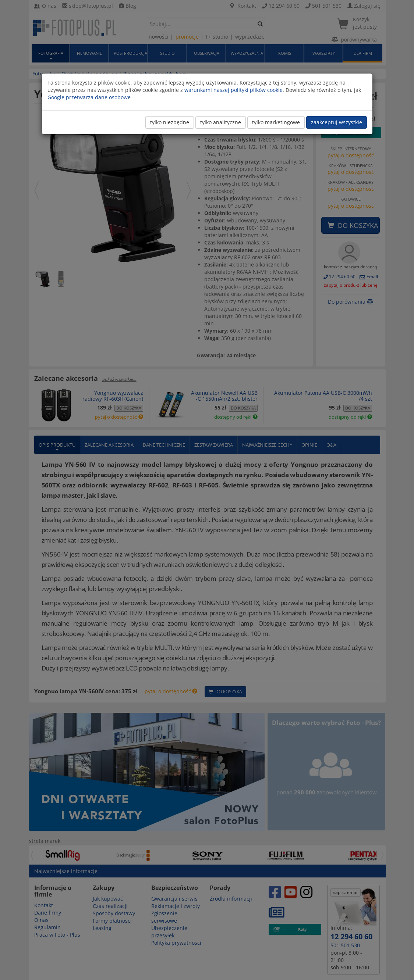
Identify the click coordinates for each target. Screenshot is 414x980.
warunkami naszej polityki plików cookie (233, 90)
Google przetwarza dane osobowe (89, 97)
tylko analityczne (221, 122)
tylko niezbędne (170, 122)
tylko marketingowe (276, 122)
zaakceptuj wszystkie (337, 122)
